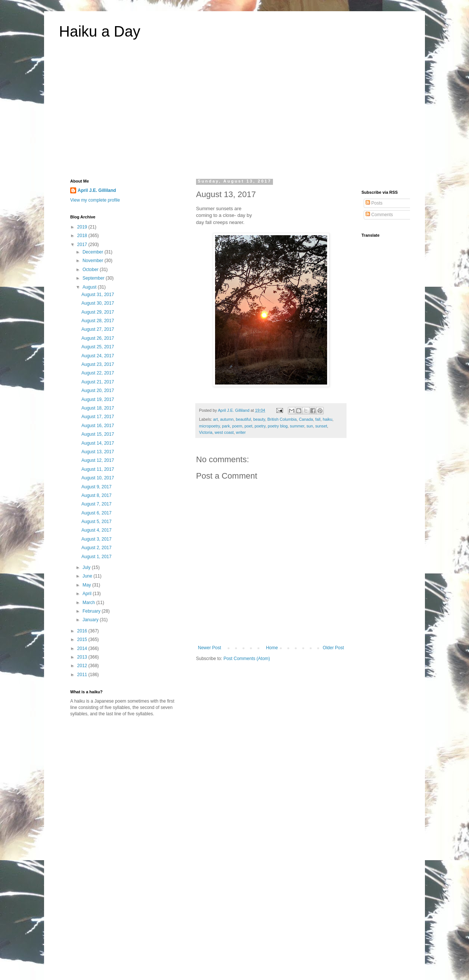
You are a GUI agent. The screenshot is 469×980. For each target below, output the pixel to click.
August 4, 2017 (97, 530)
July (87, 567)
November (94, 261)
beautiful (243, 419)
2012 (83, 666)
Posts (374, 203)
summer (297, 426)
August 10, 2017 (98, 478)
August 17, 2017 (98, 417)
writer (241, 432)
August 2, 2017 (97, 548)
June (88, 576)
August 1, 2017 (97, 557)
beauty (259, 419)
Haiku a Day (100, 31)
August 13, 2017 (98, 452)
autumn (227, 419)
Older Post (333, 648)
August (90, 287)
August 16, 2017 (98, 426)
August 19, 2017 (98, 399)
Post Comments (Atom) (247, 659)
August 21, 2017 (98, 382)
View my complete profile (95, 200)
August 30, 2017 (98, 303)
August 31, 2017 (98, 295)
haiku (327, 419)
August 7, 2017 (97, 504)
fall (318, 419)
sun (310, 426)
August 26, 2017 (98, 338)
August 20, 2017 (98, 391)
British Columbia (282, 419)
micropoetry (209, 426)
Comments (379, 215)
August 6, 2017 (97, 513)
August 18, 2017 (98, 408)
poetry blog (278, 426)
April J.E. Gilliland (97, 190)
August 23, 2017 (98, 364)
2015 (83, 640)
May (87, 585)
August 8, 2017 (97, 495)
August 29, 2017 (98, 312)
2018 (83, 236)
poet (249, 426)
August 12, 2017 (98, 460)
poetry (260, 426)
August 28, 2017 (98, 321)
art (216, 419)
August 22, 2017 (98, 373)
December (94, 252)
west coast (224, 432)
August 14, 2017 (98, 443)
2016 (83, 631)
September (94, 278)
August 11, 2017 (98, 469)
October (91, 270)
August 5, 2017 (97, 522)
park (226, 426)
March (89, 603)
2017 (83, 245)
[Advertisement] (234, 113)
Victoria (206, 432)
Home (272, 648)
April (88, 594)
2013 (83, 657)
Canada (306, 419)
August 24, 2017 (98, 356)
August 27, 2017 (98, 329)
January (91, 620)
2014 (83, 648)
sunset (321, 426)
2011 (83, 675)
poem (237, 426)
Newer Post (209, 648)
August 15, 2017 (98, 434)
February (92, 611)
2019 (83, 227)
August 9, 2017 (97, 487)
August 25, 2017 (98, 347)
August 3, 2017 (97, 539)
